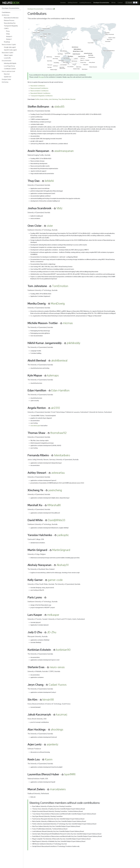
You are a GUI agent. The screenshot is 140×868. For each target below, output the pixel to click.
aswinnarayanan (64, 151)
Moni (63, 99)
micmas (68, 323)
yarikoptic (63, 535)
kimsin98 (48, 700)
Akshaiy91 (63, 565)
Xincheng (55, 99)
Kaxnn (49, 759)
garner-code (55, 580)
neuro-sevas (57, 667)
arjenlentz (52, 744)
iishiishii (49, 181)
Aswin (42, 99)
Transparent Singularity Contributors (42, 96)
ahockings (57, 729)
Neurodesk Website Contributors (40, 93)
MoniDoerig (58, 303)
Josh (50, 99)
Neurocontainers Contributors (39, 91)
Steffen (37, 99)
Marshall (73, 99)
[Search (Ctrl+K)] (132, 3)
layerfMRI (70, 774)
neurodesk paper (35, 426)
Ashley (46, 99)
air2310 (55, 408)
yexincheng (55, 490)
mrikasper (53, 615)
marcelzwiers (58, 789)
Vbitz (59, 208)
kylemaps (53, 375)
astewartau (58, 473)
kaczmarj (62, 714)
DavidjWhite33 (57, 520)
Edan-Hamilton (60, 390)
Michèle (68, 99)
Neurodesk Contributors (38, 86)
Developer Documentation (35, 9)
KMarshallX (54, 505)
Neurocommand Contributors (39, 88)
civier (50, 226)
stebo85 (59, 107)
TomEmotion (60, 286)
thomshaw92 (58, 433)
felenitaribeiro (62, 455)
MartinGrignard (61, 550)
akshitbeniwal (59, 360)
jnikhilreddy (74, 343)
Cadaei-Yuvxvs (57, 685)
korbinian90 (63, 650)
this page (41, 77)
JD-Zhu (52, 632)
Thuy (60, 99)
